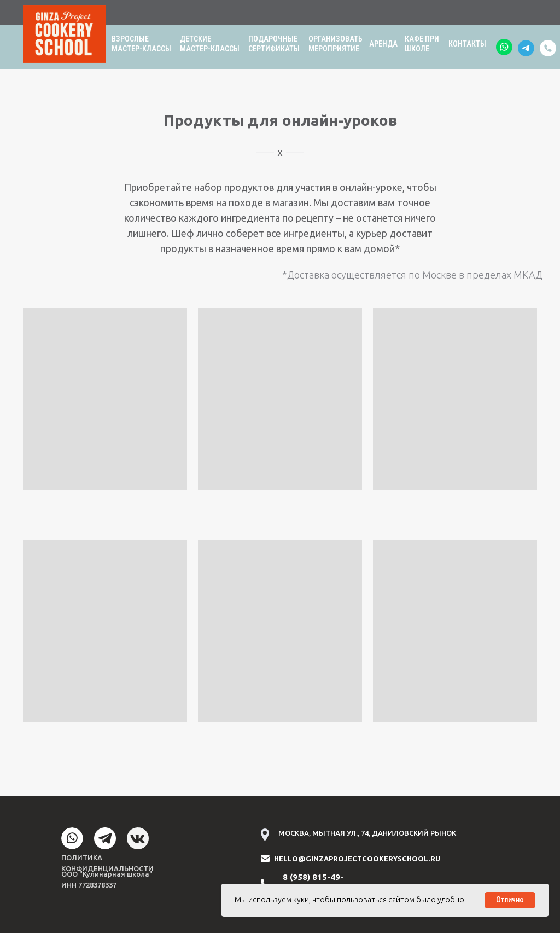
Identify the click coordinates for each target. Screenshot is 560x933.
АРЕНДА (383, 44)
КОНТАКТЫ (467, 44)
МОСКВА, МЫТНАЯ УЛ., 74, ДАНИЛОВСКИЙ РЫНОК (367, 833)
